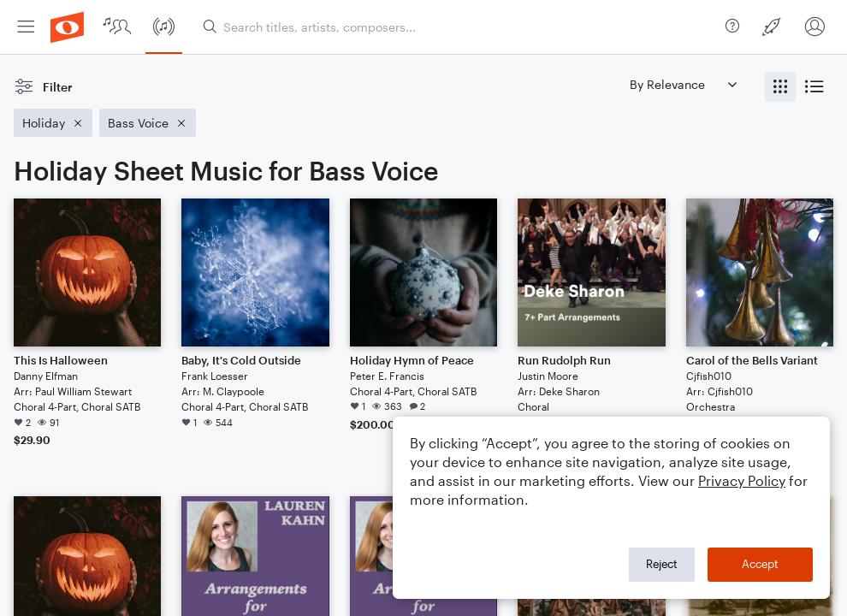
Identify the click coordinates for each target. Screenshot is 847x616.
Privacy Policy (742, 480)
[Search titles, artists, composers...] (461, 27)
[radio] (780, 87)
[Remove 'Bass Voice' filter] (148, 123)
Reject (662, 564)
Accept (760, 564)
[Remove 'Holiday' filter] (53, 123)
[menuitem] (26, 27)
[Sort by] (683, 84)
